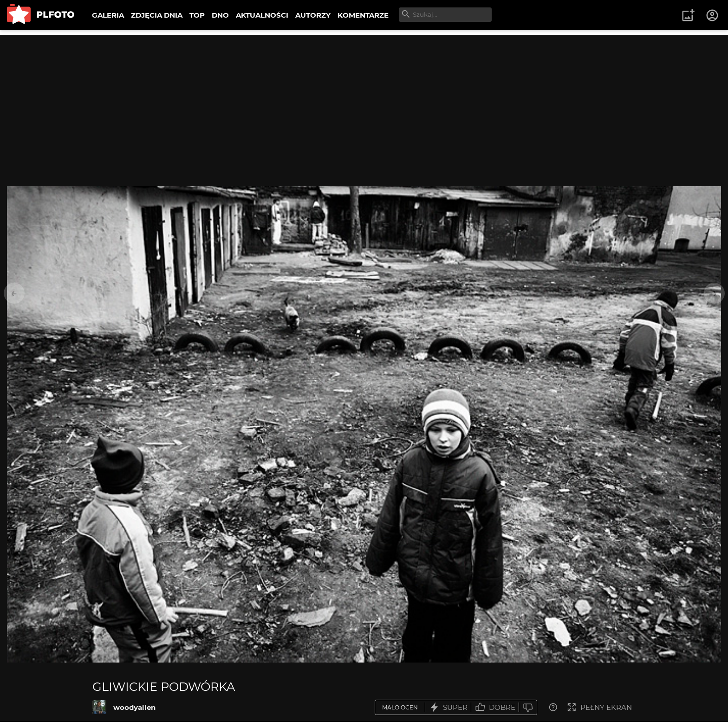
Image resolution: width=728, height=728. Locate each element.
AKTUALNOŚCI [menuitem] (262, 15)
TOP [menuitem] (197, 15)
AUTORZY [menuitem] (313, 15)
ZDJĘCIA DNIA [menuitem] (157, 15)
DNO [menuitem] (220, 15)
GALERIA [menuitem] (108, 15)
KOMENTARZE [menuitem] (363, 15)
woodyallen (134, 707)
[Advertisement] (364, 100)
